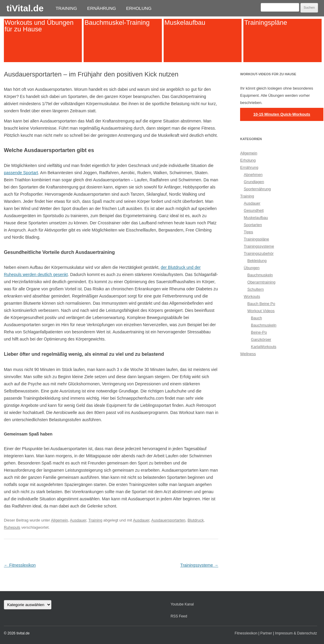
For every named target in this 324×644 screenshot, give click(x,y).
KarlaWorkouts (264, 347)
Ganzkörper (261, 339)
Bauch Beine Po (261, 304)
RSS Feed (179, 616)
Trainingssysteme (199, 565)
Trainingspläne (266, 22)
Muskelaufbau (185, 22)
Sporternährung (257, 189)
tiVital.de (25, 8)
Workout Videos (261, 311)
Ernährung (102, 8)
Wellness (248, 354)
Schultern (255, 289)
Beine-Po (259, 332)
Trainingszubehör (259, 253)
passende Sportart (21, 173)
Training (66, 8)
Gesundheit (254, 210)
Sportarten (253, 225)
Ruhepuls (12, 527)
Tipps (248, 232)
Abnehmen (253, 175)
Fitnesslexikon (20, 565)
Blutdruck (196, 520)
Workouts (252, 296)
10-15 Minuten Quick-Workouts (282, 114)
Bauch (256, 318)
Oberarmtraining (261, 282)
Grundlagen (254, 182)
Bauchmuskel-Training (117, 22)
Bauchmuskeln (260, 275)
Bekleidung (257, 261)
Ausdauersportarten (168, 520)
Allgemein (59, 520)
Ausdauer (78, 520)
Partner (266, 633)
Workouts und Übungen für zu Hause (39, 26)
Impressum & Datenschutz (296, 633)
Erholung (139, 8)
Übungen (252, 268)
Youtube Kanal (182, 604)
